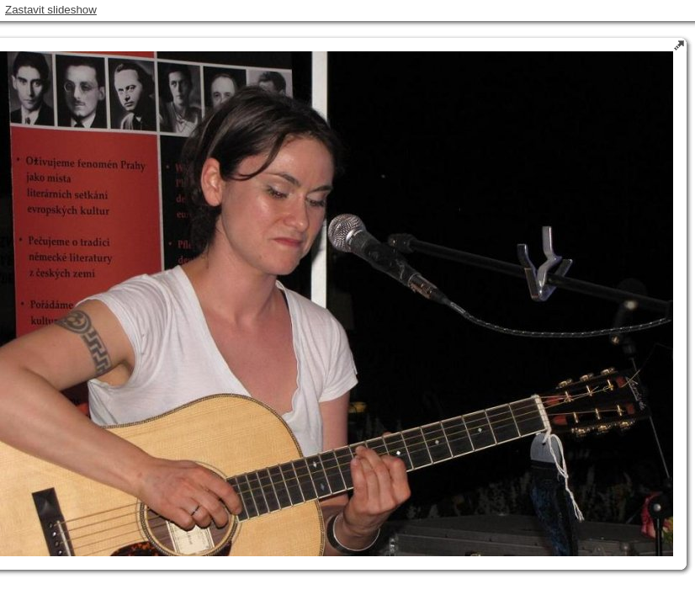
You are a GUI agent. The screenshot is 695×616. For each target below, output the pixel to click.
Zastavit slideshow (51, 10)
